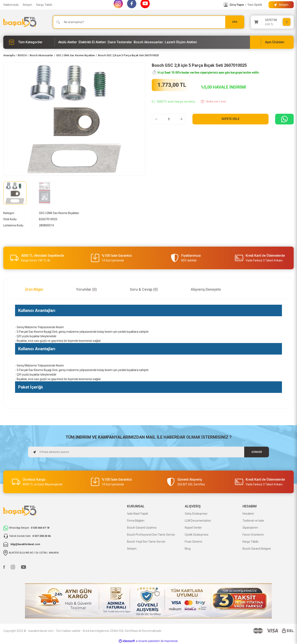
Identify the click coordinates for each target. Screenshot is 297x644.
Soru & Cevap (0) (144, 289)
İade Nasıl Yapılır (138, 514)
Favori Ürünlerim (253, 535)
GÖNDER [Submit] (257, 452)
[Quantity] (169, 119)
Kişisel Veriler (193, 528)
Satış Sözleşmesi (196, 514)
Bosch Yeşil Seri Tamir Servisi (146, 542)
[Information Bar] (281, 5)
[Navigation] (29, 42)
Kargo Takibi (44, 5)
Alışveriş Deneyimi (206, 289)
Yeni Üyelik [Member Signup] (255, 5)
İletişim (27, 5)
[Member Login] (226, 5)
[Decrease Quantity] (156, 119)
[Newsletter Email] (148, 452)
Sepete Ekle (230, 119)
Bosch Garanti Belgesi (257, 549)
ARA (235, 22)
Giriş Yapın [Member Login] (237, 5)
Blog (188, 549)
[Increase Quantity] (181, 119)
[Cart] (272, 22)
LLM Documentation (198, 521)
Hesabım (248, 514)
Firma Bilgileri (136, 521)
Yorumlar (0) (86, 289)
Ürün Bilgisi (34, 289)
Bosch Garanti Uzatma (142, 528)
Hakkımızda (11, 5)
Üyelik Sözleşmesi (197, 535)
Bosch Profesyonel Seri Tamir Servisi (151, 535)
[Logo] (20, 22)
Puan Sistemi (193, 542)
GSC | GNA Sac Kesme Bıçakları (59, 213)
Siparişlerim (250, 528)
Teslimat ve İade (253, 521)
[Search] (148, 22)
